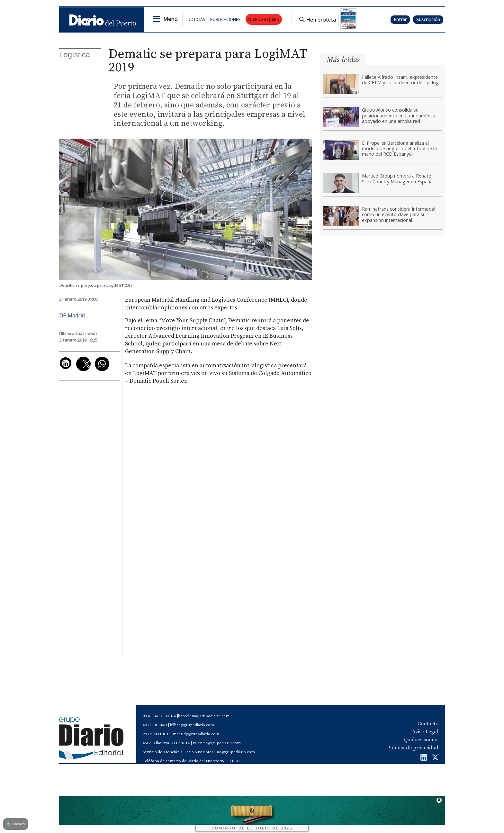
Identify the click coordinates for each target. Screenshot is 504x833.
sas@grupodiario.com (236, 752)
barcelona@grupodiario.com (204, 716)
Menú (170, 19)
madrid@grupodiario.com (196, 734)
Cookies (16, 824)
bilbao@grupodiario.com (192, 725)
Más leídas (343, 59)
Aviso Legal (425, 732)
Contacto (428, 724)
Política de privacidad (413, 748)
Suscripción (428, 19)
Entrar (400, 19)
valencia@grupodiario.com (217, 743)
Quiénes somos (421, 740)
